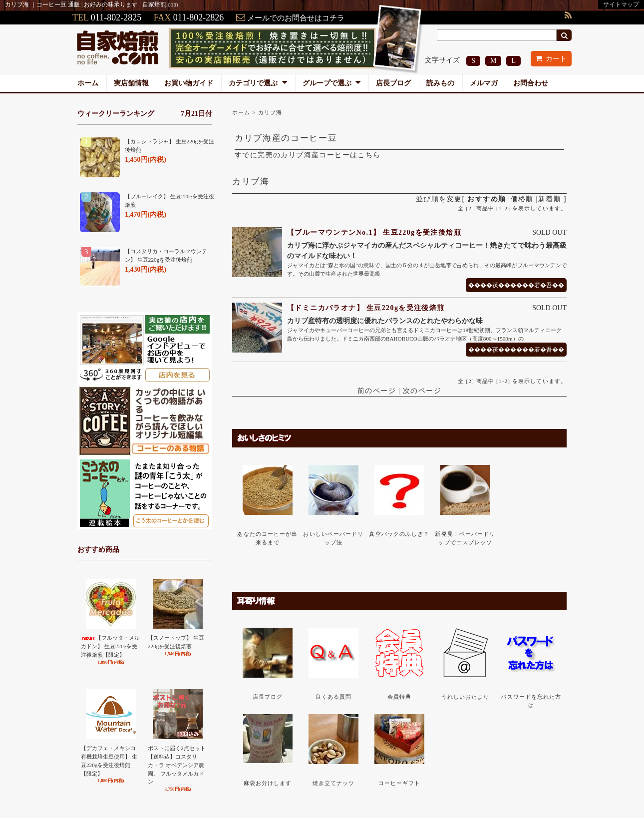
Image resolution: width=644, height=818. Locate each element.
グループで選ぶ (332, 83)
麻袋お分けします (268, 783)
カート (551, 59)
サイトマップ (621, 4)
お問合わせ (531, 83)
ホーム (88, 83)
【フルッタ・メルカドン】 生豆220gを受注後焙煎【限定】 (110, 646)
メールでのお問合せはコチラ (296, 18)
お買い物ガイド (189, 83)
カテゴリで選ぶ (258, 83)
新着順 (550, 199)
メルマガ (484, 83)
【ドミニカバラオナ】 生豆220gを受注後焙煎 (366, 308)
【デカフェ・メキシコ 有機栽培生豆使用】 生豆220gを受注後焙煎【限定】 (109, 761)
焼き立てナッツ (334, 783)
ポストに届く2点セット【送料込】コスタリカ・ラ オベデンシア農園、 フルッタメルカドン (177, 765)
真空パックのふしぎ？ (399, 534)
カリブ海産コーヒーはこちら (330, 155)
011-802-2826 (198, 17)
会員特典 (399, 697)
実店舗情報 (131, 83)
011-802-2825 (116, 17)
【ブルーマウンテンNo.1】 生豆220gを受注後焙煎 (374, 232)
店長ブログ (393, 83)
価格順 (522, 199)
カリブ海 (270, 112)
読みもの (440, 83)
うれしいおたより (466, 697)
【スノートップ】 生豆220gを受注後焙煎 (176, 642)
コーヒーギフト (400, 783)
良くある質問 (334, 697)
